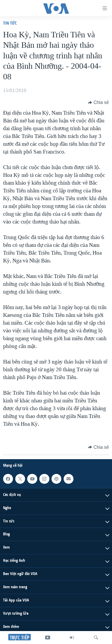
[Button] (98, 102)
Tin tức (10, 23)
